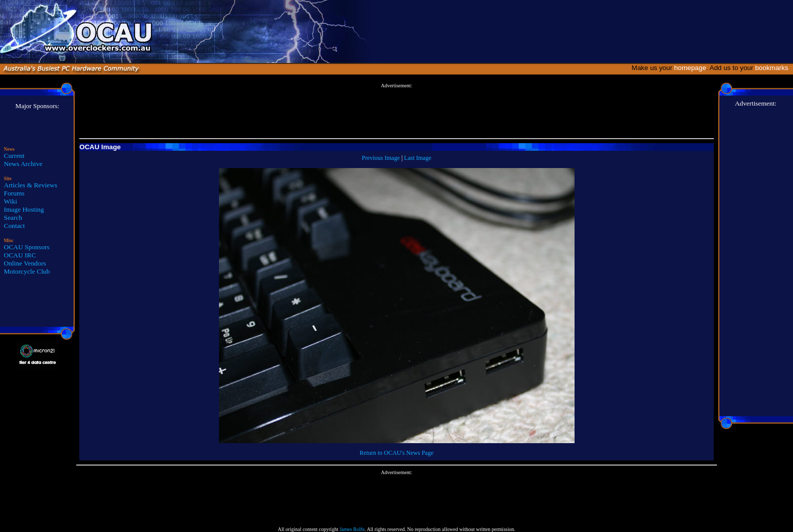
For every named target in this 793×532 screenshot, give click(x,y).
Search (13, 218)
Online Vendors (25, 263)
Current (14, 156)
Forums (14, 193)
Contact (14, 226)
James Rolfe (352, 529)
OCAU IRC (20, 255)
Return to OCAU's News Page (396, 453)
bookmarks (773, 68)
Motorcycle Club (27, 271)
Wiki (11, 201)
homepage (690, 68)
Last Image (418, 158)
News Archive (23, 164)
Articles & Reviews (31, 185)
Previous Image (381, 158)
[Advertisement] (397, 111)
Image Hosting (24, 209)
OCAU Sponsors (27, 247)
